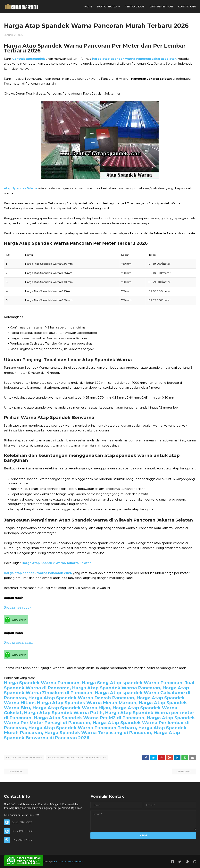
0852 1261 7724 (18, 608)
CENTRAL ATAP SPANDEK (68, 861)
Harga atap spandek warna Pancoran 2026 (38, 573)
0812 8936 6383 (18, 643)
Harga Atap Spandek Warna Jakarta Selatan (57, 563)
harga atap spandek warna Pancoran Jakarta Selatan (134, 59)
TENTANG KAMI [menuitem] (135, 7)
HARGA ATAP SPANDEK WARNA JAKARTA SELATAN (77, 758)
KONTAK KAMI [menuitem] (187, 7)
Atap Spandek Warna (21, 188)
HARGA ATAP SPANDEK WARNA (24, 758)
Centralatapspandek (29, 59)
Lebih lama (183, 771)
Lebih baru (17, 771)
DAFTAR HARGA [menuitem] (107, 7)
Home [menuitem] (88, 7)
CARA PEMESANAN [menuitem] (161, 7)
